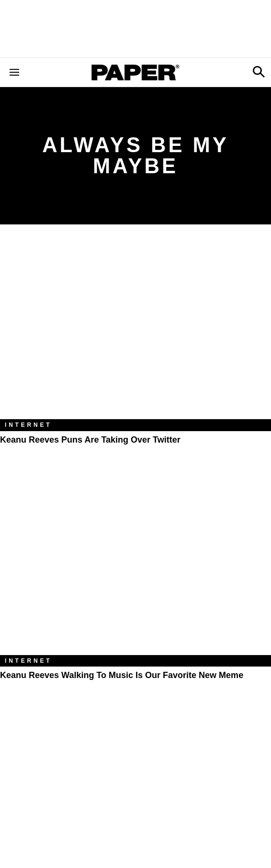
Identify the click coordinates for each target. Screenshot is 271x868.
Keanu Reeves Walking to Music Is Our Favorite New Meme (122, 675)
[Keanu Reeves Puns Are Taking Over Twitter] (135, 329)
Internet (28, 425)
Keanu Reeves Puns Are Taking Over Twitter (90, 440)
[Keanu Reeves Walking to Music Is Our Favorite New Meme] (135, 564)
